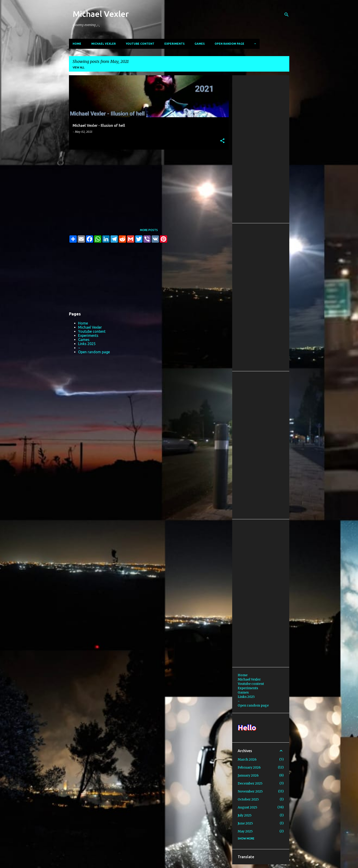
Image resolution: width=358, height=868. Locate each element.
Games (200, 44)
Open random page (229, 44)
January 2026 (248, 775)
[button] (222, 141)
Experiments (174, 44)
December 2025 (250, 783)
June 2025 (245, 823)
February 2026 (249, 767)
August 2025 (247, 807)
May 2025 (245, 831)
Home (77, 44)
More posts (149, 230)
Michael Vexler (101, 14)
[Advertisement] (147, 185)
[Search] (287, 15)
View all (79, 67)
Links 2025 (87, 344)
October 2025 (248, 799)
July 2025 (245, 815)
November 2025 (250, 791)
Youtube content (140, 44)
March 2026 (247, 759)
